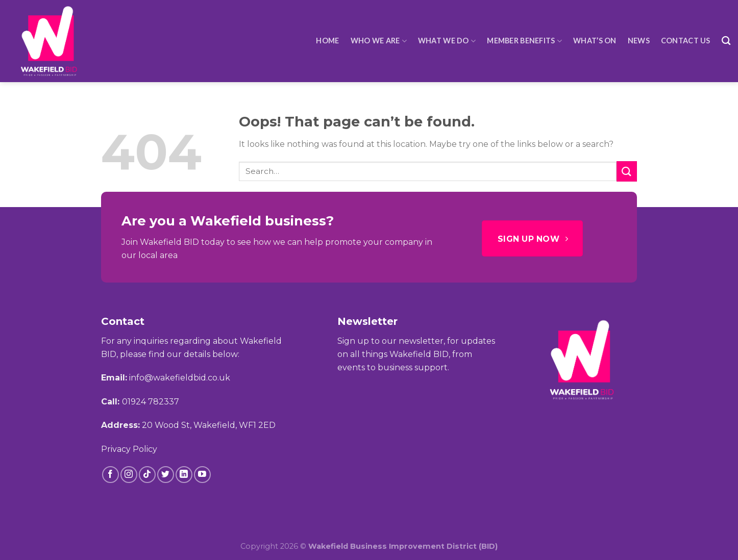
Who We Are (379, 41)
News (639, 41)
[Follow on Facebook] (110, 475)
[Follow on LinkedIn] (184, 475)
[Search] (726, 41)
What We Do (447, 41)
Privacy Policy (129, 449)
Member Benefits (524, 41)
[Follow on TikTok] (147, 475)
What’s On (595, 41)
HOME (327, 41)
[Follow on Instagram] (129, 475)
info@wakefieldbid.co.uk (180, 378)
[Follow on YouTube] (202, 475)
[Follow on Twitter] (166, 475)
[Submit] (627, 171)
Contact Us (686, 41)
